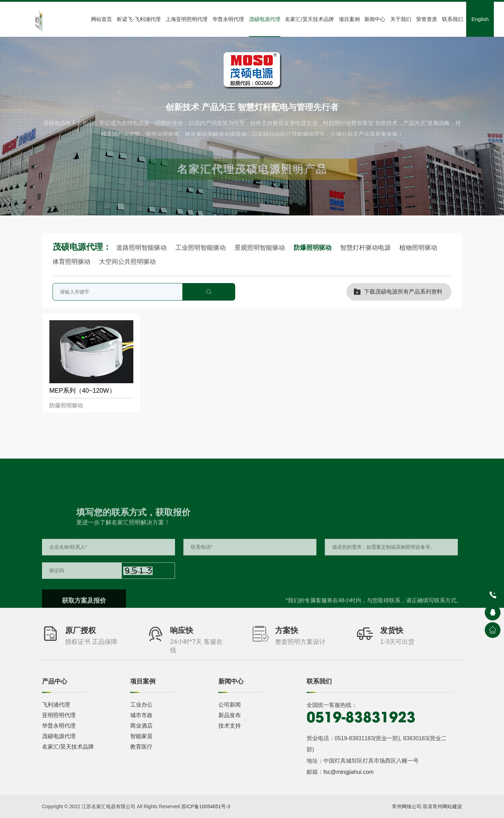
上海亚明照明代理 (187, 19)
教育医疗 (141, 747)
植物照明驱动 (418, 248)
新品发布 (230, 715)
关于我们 (401, 19)
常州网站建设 (447, 806)
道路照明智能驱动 (142, 248)
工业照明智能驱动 (201, 248)
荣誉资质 (427, 19)
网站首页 (101, 19)
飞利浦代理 (56, 705)
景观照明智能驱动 (261, 248)
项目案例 (349, 19)
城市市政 (141, 715)
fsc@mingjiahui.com (348, 772)
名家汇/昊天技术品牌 (309, 19)
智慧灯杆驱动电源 (366, 248)
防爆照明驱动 (313, 248)
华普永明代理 (228, 19)
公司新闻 (230, 705)
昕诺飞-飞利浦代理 (139, 19)
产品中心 (55, 681)
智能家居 (141, 736)
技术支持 (230, 726)
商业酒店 (141, 726)
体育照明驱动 (72, 262)
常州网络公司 (407, 806)
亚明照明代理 (59, 715)
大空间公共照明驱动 (127, 262)
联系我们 (453, 19)
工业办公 (141, 705)
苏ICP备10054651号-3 (206, 806)
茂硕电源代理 (265, 19)
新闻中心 (375, 19)
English (480, 19)
